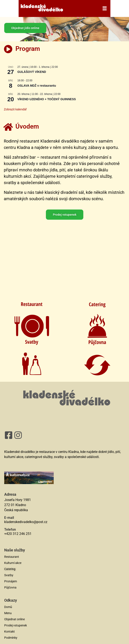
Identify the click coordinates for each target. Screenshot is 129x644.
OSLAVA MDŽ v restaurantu (37, 86)
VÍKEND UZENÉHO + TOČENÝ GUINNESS (47, 99)
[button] (86, 8)
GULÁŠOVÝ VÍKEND (32, 72)
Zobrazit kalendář (15, 109)
